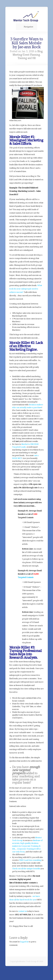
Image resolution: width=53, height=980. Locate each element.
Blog (40, 51)
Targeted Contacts (26, 577)
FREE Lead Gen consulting (30, 860)
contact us (23, 911)
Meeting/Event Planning (26, 55)
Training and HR (27, 58)
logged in (24, 942)
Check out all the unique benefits (26, 869)
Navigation (26, 27)
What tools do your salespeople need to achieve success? (26, 289)
